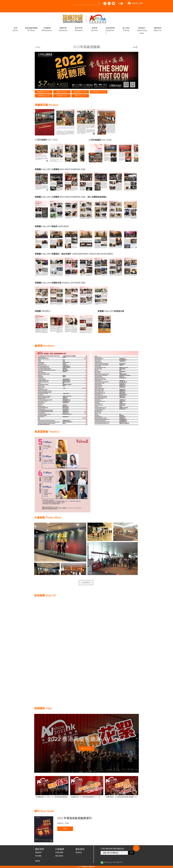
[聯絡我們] (38, 853)
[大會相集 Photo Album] (99, 92)
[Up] (136, 848)
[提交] (131, 853)
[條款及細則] (59, 856)
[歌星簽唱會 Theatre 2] (80, 92)
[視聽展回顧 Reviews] (43, 92)
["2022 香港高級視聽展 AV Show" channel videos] (86, 788)
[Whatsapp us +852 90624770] (118, 862)
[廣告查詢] (80, 849)
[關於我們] (39, 849)
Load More (86, 583)
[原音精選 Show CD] (44, 96)
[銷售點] (38, 861)
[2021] (135, 47)
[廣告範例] (79, 853)
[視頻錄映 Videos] (62, 96)
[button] (121, 4)
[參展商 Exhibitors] (62, 92)
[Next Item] (81, 153)
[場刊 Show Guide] (80, 96)
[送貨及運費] (59, 853)
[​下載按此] (65, 829)
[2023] (38, 47)
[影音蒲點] (38, 856)
